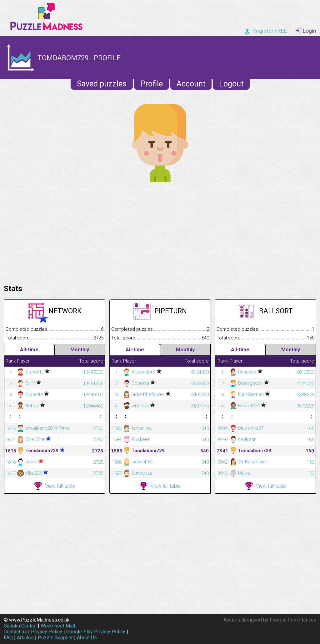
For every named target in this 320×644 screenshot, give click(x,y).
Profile (152, 84)
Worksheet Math (59, 626)
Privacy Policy (47, 632)
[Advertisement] (160, 232)
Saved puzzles (102, 84)
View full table (55, 486)
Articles (25, 638)
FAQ (8, 638)
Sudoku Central (20, 626)
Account (191, 84)
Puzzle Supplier (55, 638)
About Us (87, 638)
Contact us (15, 632)
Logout (231, 84)
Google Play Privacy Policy (96, 632)
